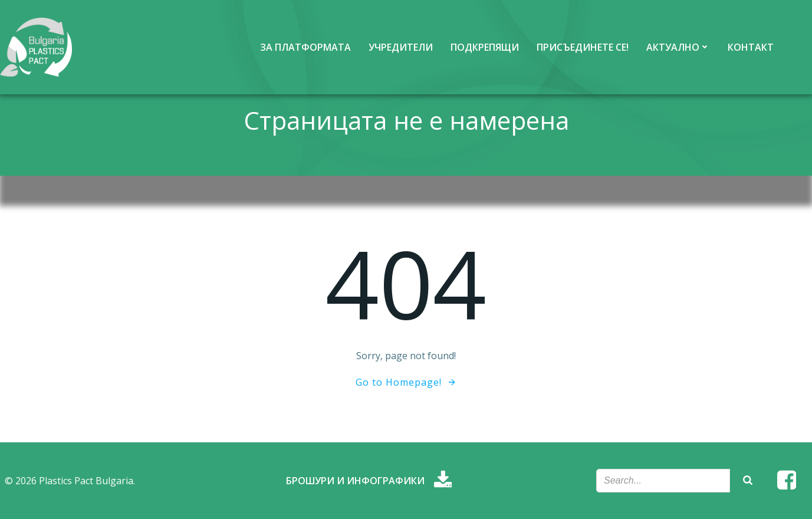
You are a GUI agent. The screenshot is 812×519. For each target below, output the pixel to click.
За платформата (305, 47)
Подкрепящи (485, 47)
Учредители (401, 47)
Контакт (751, 47)
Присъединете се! (583, 47)
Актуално (678, 47)
